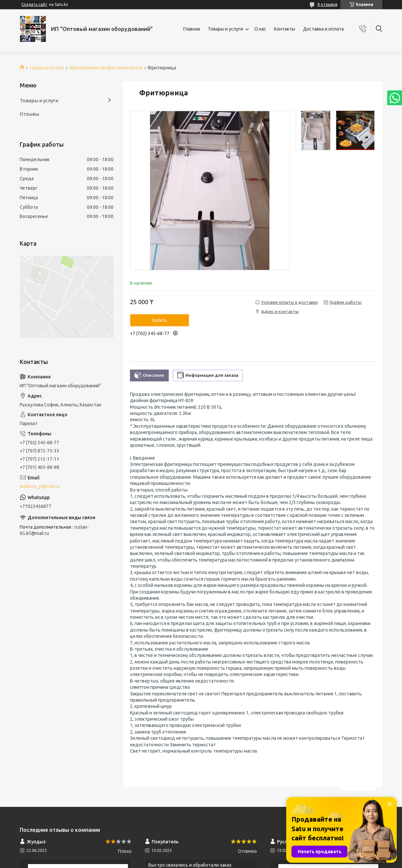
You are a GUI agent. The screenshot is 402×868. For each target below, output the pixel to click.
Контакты (285, 29)
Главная (192, 29)
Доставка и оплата (323, 29)
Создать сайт (34, 4)
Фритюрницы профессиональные (106, 68)
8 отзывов (327, 4)
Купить (160, 320)
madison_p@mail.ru (40, 486)
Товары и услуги (226, 29)
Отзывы (29, 114)
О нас (260, 29)
